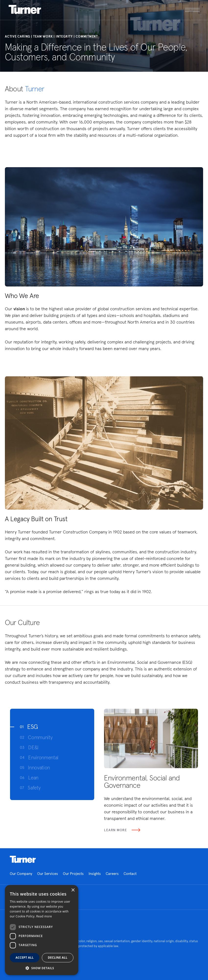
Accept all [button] (25, 958)
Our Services (48, 874)
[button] (42, 968)
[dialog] (42, 930)
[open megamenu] (152, 10)
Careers (112, 874)
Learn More (122, 830)
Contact (130, 874)
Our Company (21, 874)
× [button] (73, 890)
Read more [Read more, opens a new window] (44, 916)
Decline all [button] (58, 958)
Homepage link (23, 859)
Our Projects (73, 874)
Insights (95, 874)
